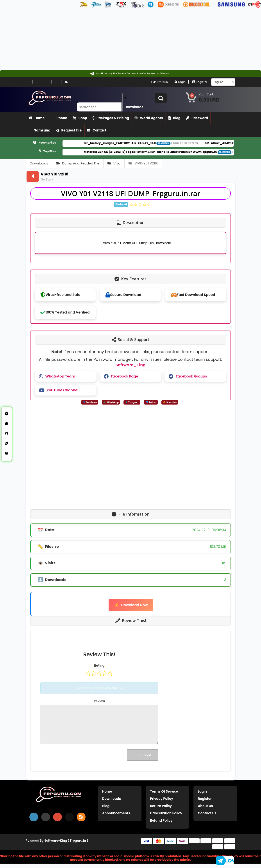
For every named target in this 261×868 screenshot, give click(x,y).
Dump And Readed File (78, 163)
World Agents (149, 118)
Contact (97, 130)
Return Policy (161, 806)
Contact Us (207, 813)
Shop (80, 118)
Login (180, 82)
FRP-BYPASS (157, 82)
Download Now (131, 605)
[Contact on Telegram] (131, 74)
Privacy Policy (162, 799)
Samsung (40, 130)
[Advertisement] (129, 40)
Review (99, 701)
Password (197, 118)
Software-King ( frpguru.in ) (66, 841)
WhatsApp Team (57, 376)
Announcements (116, 813)
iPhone (59, 118)
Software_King (131, 365)
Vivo (114, 163)
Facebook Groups (188, 376)
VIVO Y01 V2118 (143, 163)
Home (37, 118)
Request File (69, 130)
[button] (161, 98)
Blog (174, 118)
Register (200, 82)
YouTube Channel (59, 390)
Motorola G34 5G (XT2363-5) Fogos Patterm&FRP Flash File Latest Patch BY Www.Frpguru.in (161, 152)
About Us (205, 806)
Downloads (39, 163)
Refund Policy (161, 820)
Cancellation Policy (166, 813)
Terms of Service (164, 791)
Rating (99, 666)
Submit (143, 755)
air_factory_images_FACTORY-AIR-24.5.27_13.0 (130, 143)
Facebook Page (121, 376)
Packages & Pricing (111, 118)
